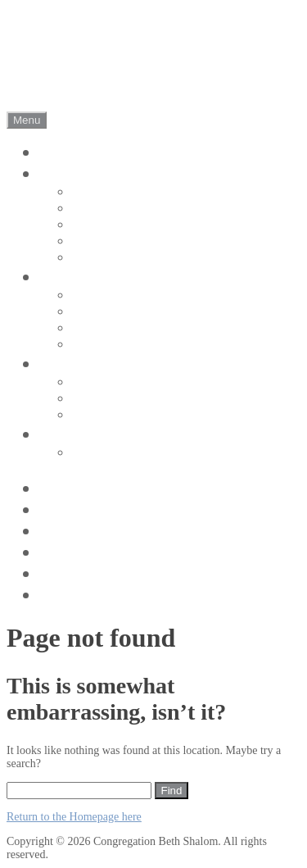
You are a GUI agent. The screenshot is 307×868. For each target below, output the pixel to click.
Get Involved (89, 364)
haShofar (73, 552)
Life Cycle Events (122, 345)
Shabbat (95, 295)
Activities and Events (120, 573)
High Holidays (113, 328)
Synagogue (103, 225)
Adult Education (118, 382)
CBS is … (100, 192)
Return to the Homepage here (74, 817)
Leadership (103, 258)
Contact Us (81, 509)
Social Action (110, 415)
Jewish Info (83, 595)
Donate (66, 531)
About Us (76, 173)
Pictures (70, 488)
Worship (71, 277)
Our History (106, 209)
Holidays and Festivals (135, 312)
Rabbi (89, 241)
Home (62, 152)
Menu (27, 120)
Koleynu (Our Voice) (131, 399)
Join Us (68, 434)
